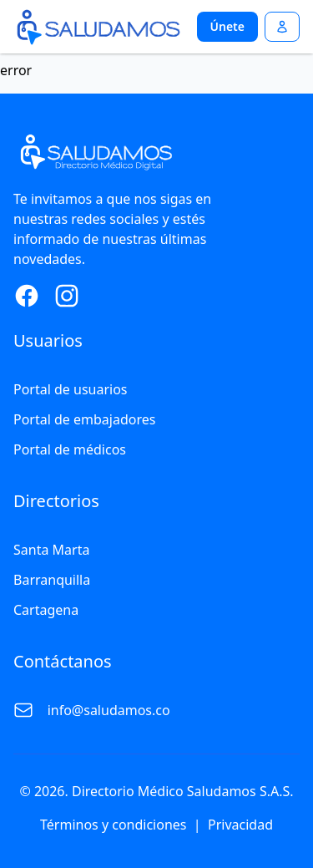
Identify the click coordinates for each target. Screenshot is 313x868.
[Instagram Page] (67, 296)
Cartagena (46, 610)
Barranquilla (52, 580)
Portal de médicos (70, 449)
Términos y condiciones (114, 825)
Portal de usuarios (71, 389)
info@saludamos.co (109, 710)
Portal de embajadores (84, 419)
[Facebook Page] (27, 296)
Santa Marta (51, 550)
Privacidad (240, 825)
